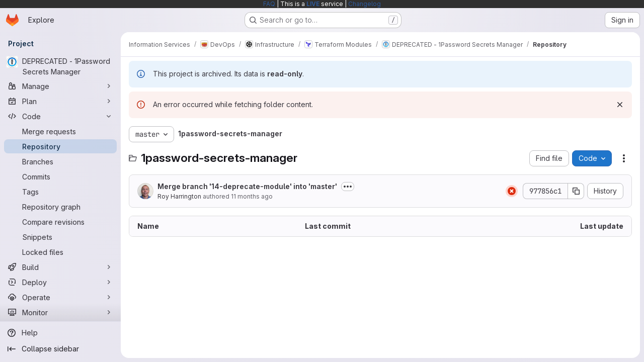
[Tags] (60, 192)
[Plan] (60, 101)
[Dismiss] (620, 105)
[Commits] (60, 176)
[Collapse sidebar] (60, 349)
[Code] (60, 116)
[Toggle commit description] (348, 187)
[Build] (60, 267)
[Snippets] (60, 237)
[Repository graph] (60, 207)
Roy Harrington (179, 196)
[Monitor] (60, 312)
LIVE (313, 4)
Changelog (365, 4)
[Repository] (60, 146)
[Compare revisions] (60, 222)
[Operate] (60, 297)
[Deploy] (60, 282)
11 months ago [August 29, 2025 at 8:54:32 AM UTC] (252, 196)
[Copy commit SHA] (576, 191)
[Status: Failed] (512, 191)
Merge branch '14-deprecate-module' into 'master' (247, 186)
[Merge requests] (60, 131)
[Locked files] (60, 252)
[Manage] (60, 86)
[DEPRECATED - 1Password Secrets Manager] (60, 66)
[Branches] (60, 161)
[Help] (60, 333)
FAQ (269, 4)
